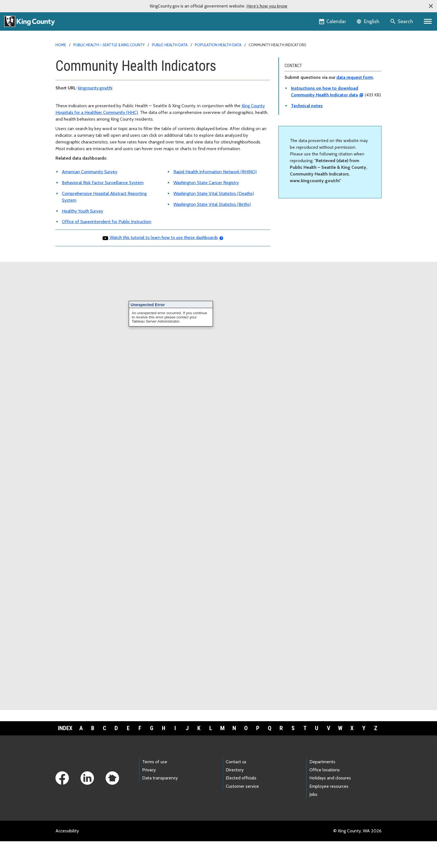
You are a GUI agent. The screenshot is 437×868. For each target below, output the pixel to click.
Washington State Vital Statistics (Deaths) (214, 193)
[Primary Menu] (428, 21)
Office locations (325, 770)
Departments (322, 762)
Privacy (149, 770)
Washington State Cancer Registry (206, 183)
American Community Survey (90, 172)
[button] (431, 6)
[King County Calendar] (333, 21)
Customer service (242, 786)
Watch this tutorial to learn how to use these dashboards (160, 237)
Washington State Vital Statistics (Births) (212, 204)
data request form (355, 77)
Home (61, 45)
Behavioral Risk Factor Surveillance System (103, 183)
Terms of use (155, 762)
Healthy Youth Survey (82, 211)
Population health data (218, 45)
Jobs (313, 794)
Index (65, 728)
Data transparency (160, 778)
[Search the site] (402, 21)
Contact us (236, 762)
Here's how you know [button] (267, 6)
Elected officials (241, 778)
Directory (235, 770)
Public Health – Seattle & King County (109, 45)
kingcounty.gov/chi (95, 88)
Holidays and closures (330, 778)
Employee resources (329, 786)
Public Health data (170, 45)
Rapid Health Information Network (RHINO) (215, 172)
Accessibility (67, 831)
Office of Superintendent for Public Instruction (107, 222)
